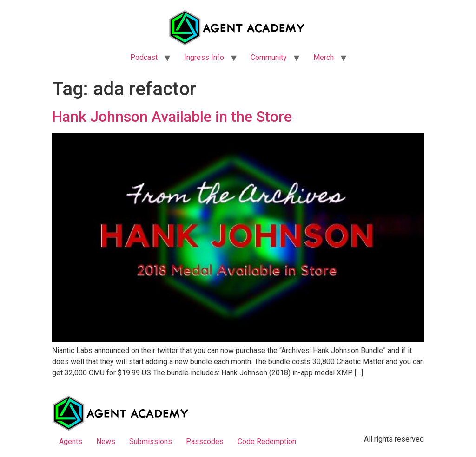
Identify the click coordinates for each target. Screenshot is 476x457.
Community (269, 57)
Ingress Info (204, 57)
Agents (71, 441)
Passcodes (205, 441)
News (106, 441)
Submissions (151, 441)
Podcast (144, 57)
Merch (324, 57)
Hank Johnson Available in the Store (172, 117)
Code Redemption (267, 441)
